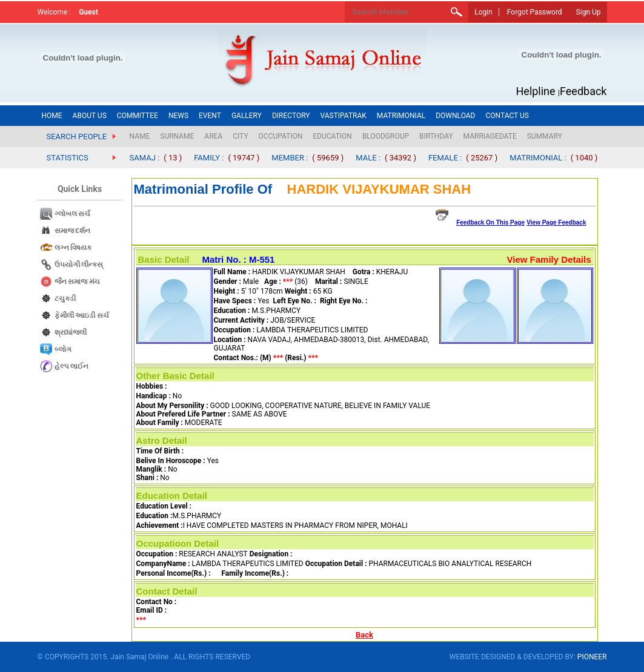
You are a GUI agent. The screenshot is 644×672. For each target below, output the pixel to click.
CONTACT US (507, 116)
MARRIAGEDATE (490, 136)
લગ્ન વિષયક (73, 248)
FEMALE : (445, 158)
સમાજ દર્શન (73, 231)
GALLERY (247, 116)
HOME (52, 116)
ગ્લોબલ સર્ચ (73, 214)
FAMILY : (209, 158)
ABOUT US (90, 116)
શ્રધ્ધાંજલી (71, 332)
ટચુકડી (65, 298)
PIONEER (592, 657)
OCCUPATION (281, 136)
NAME (140, 136)
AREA (213, 136)
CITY (240, 136)
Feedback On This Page (490, 222)
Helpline (536, 91)
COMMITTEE (138, 116)
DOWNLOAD (455, 116)
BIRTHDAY (436, 136)
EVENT (210, 116)
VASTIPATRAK (344, 116)
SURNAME (177, 136)
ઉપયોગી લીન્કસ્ (79, 265)
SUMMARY (545, 136)
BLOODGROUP (386, 136)
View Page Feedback (556, 222)
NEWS (178, 116)
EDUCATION (332, 136)
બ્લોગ (63, 349)
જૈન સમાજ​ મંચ (78, 282)
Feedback (583, 91)
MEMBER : (290, 158)
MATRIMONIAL (401, 116)
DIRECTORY (291, 116)
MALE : (368, 158)
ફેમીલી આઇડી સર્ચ (82, 315)
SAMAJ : (145, 158)
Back (364, 635)
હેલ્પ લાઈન (72, 366)
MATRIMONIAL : (538, 158)
